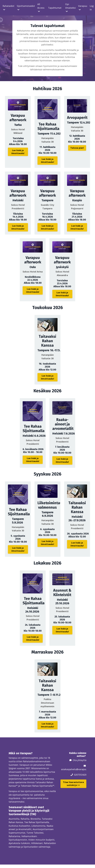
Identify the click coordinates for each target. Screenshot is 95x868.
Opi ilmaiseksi (71, 8)
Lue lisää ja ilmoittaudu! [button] (18, 152)
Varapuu (83, 8)
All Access (41, 8)
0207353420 (80, 773)
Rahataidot (8, 8)
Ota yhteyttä (80, 759)
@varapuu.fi (83, 768)
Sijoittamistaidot (26, 8)
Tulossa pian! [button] (77, 148)
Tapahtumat (55, 8)
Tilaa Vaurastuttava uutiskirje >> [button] (73, 782)
